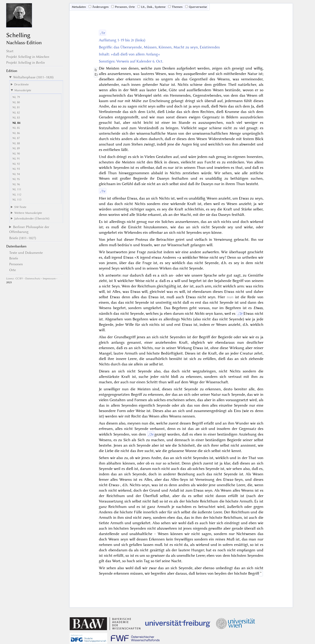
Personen (16, 264)
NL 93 (16, 169)
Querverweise (196, 7)
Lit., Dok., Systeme (151, 7)
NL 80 (16, 102)
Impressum (49, 278)
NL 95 (16, 179)
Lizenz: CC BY (15, 278)
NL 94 (16, 174)
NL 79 (16, 97)
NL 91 (16, 159)
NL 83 (16, 118)
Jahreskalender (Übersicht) (32, 218)
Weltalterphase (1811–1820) (33, 77)
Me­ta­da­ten (79, 7)
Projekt (28, 57)
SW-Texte (20, 207)
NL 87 (16, 138)
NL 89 (16, 148)
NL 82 (16, 113)
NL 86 (16, 133)
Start (10, 51)
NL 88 (16, 143)
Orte (13, 270)
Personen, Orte (123, 7)
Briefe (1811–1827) (23, 238)
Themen (175, 7)
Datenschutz (33, 278)
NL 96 (16, 184)
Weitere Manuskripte (28, 213)
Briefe (14, 258)
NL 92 (16, 164)
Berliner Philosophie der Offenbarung (29, 229)
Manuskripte (23, 90)
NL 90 (16, 154)
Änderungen (99, 7)
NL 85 (16, 128)
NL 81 (16, 107)
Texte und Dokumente (26, 253)
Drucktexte (21, 84)
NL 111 (17, 189)
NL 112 (17, 195)
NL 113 (17, 200)
